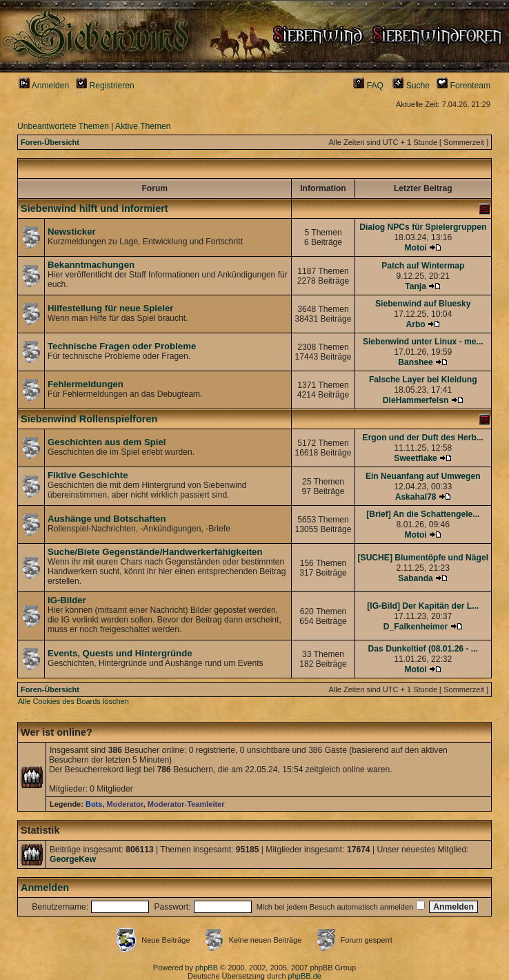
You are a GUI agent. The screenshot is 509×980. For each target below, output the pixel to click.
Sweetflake (416, 458)
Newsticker (72, 232)
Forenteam (463, 86)
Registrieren (105, 86)
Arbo (415, 324)
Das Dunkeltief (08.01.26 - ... (423, 649)
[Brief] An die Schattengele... (423, 514)
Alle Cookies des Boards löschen (73, 701)
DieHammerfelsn (416, 400)
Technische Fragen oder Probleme (122, 346)
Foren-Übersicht (50, 142)
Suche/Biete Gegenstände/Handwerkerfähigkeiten (155, 552)
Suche (411, 86)
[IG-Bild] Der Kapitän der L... (423, 606)
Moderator (125, 804)
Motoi (415, 248)
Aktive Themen (143, 126)
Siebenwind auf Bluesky (423, 304)
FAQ (368, 86)
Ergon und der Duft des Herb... (423, 438)
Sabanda (415, 578)
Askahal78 (416, 497)
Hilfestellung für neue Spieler (110, 308)
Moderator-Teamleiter (186, 804)
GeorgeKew (73, 859)
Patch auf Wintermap (423, 266)
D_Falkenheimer (416, 627)
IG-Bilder (67, 600)
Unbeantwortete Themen (63, 126)
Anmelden (44, 86)
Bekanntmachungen (91, 265)
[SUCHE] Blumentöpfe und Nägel (423, 558)
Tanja (416, 286)
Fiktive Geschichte (88, 475)
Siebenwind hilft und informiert (94, 208)
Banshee (415, 362)
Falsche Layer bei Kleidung (423, 380)
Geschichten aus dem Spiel (107, 442)
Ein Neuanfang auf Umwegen (423, 476)
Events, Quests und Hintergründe (120, 653)
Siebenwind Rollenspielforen (89, 419)
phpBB (207, 968)
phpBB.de (305, 976)
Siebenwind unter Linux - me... (423, 342)
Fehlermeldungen (86, 384)
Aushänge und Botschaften (107, 519)
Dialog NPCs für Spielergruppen (423, 227)
